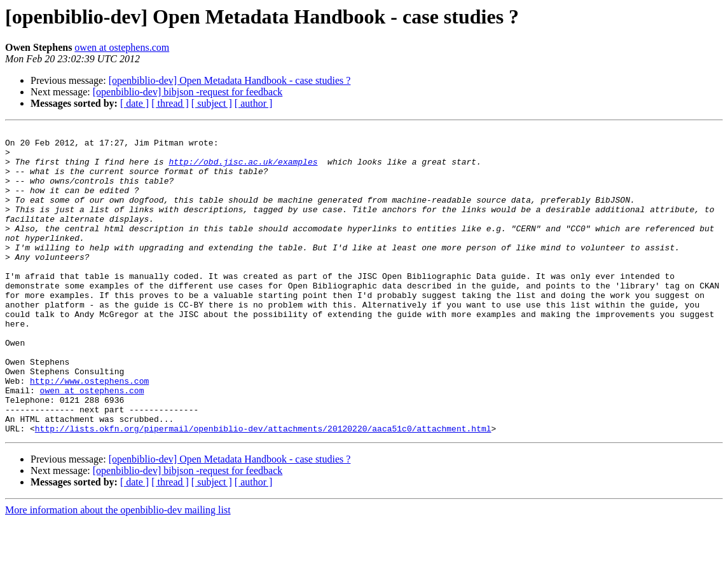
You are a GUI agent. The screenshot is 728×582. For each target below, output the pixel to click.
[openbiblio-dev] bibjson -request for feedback (188, 92)
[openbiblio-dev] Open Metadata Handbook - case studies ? (230, 80)
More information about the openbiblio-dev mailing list (118, 571)
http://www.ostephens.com (89, 432)
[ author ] (254, 103)
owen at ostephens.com (122, 47)
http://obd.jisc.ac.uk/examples (243, 169)
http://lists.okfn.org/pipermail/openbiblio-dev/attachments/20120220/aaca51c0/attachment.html (263, 489)
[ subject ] (212, 103)
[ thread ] (170, 103)
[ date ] (134, 103)
